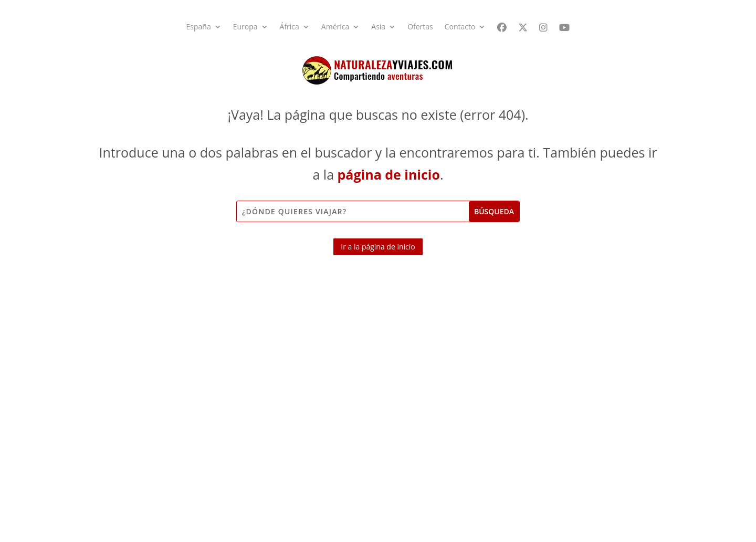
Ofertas (420, 27)
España (199, 27)
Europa (245, 27)
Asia (378, 27)
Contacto (460, 27)
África (290, 27)
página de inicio (389, 174)
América (335, 27)
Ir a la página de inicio (378, 247)
